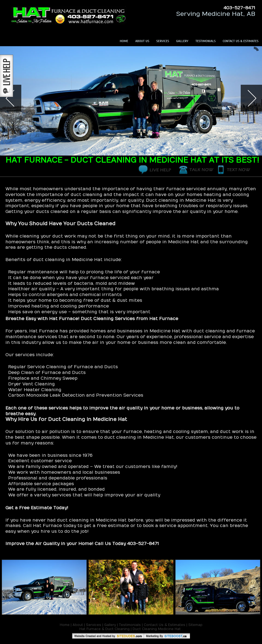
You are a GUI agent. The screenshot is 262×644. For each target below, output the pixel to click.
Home (124, 41)
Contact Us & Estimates (241, 41)
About (78, 625)
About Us (142, 41)
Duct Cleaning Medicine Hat (157, 629)
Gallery (182, 41)
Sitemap (195, 625)
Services (163, 41)
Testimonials (206, 41)
